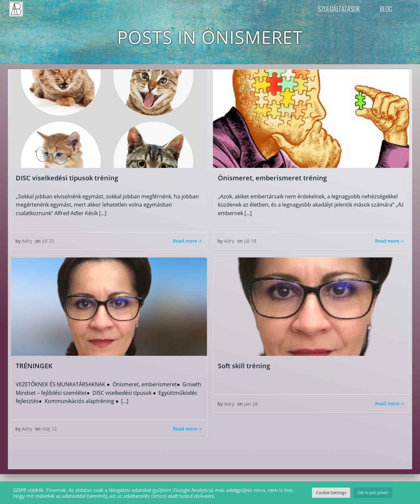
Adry (27, 242)
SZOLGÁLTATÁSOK (342, 8)
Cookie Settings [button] (331, 493)
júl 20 (48, 242)
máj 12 (50, 430)
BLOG (386, 8)
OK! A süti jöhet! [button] (373, 493)
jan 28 (251, 405)
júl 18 (251, 242)
